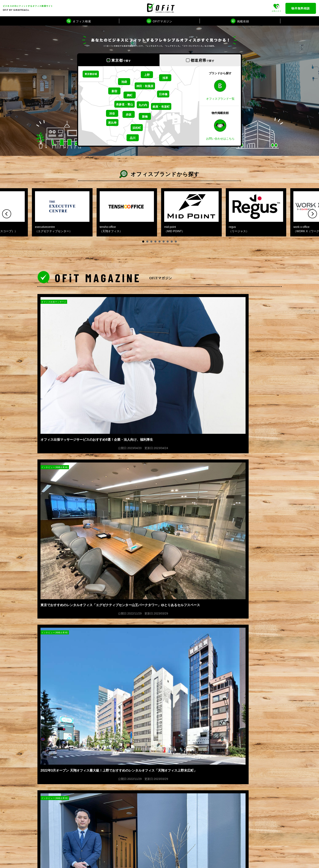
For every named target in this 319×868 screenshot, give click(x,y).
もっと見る (159, 639)
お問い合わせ (47, 741)
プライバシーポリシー (53, 724)
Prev (7, 214)
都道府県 (203, 60)
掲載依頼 (44, 715)
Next (312, 214)
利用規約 (44, 732)
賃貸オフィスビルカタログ (129, 836)
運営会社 (44, 706)
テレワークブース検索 (126, 841)
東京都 (121, 60)
